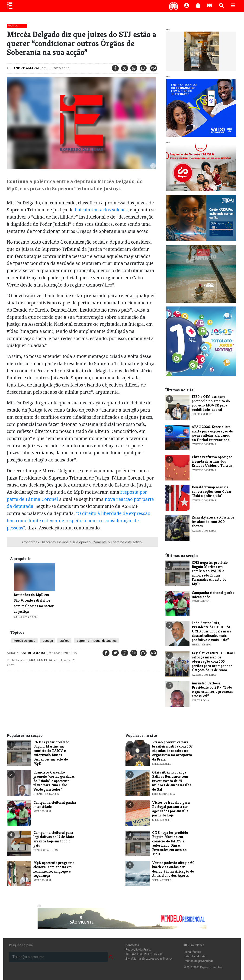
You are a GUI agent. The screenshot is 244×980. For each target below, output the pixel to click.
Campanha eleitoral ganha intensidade (213, 595)
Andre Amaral (27, 68)
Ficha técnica (193, 952)
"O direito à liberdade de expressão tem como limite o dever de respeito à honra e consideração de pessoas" (79, 520)
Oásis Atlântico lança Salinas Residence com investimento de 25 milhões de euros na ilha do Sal (172, 781)
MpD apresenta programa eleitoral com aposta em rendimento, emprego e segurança (54, 869)
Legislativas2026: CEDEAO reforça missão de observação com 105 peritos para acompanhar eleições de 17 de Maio (213, 662)
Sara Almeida (39, 660)
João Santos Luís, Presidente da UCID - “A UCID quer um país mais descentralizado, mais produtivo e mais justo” (211, 631)
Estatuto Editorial (195, 956)
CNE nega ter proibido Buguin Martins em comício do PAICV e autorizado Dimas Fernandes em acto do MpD (210, 573)
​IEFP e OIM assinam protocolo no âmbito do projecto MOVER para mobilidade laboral (211, 403)
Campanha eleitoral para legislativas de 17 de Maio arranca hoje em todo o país (54, 839)
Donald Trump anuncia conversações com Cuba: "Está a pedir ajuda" (211, 491)
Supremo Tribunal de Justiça (96, 641)
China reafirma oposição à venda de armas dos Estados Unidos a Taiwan (212, 461)
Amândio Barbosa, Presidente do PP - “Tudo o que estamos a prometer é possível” (212, 690)
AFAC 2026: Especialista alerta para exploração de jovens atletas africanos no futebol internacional (212, 433)
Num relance (194, 945)
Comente (100, 542)
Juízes (64, 641)
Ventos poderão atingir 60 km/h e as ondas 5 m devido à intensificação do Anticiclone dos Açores (173, 869)
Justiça (48, 641)
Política (13, 26)
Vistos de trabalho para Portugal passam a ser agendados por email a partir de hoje (171, 809)
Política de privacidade (199, 961)
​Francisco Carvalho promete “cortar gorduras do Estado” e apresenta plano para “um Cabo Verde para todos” (54, 781)
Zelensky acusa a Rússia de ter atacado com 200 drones (213, 522)
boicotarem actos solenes (101, 210)
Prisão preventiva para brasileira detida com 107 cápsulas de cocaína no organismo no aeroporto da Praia (172, 751)
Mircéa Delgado (24, 641)
